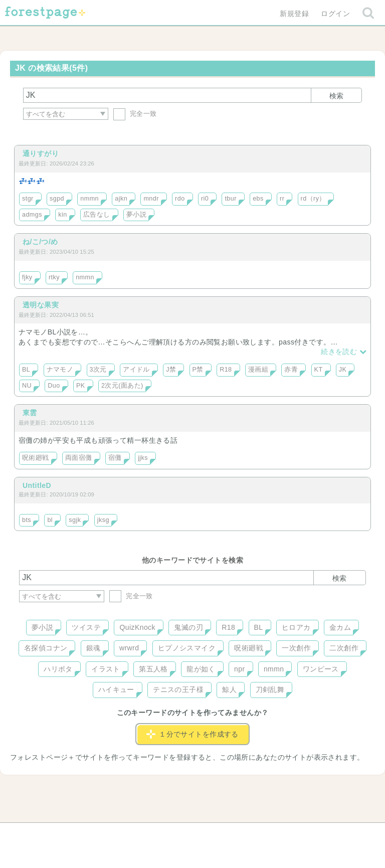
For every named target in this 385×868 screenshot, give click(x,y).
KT (319, 370)
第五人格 (153, 669)
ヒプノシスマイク (187, 648)
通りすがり (41, 153)
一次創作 (296, 648)
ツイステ (86, 627)
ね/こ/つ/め (40, 242)
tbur (230, 199)
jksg (103, 520)
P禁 (198, 370)
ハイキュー (116, 689)
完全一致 (135, 114)
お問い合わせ (120, 834)
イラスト (106, 669)
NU (27, 386)
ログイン (335, 14)
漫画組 (258, 370)
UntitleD (37, 485)
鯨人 (229, 689)
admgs (32, 215)
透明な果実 (41, 305)
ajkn (121, 199)
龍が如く (201, 669)
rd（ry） (313, 199)
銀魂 (93, 648)
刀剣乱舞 (270, 689)
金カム (340, 627)
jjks (143, 458)
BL (26, 370)
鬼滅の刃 (188, 627)
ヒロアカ (296, 627)
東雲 (30, 413)
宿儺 (115, 458)
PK (81, 386)
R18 (226, 370)
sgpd (57, 199)
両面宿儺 (79, 458)
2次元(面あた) (122, 386)
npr (240, 669)
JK (343, 370)
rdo (180, 199)
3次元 (98, 370)
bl (50, 520)
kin (62, 215)
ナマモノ (60, 370)
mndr (151, 199)
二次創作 (344, 648)
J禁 (171, 370)
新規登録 (294, 14)
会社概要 (231, 834)
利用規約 (178, 834)
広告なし (97, 215)
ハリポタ (58, 669)
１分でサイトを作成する (192, 734)
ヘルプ (64, 834)
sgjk (75, 520)
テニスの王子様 (178, 689)
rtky (54, 277)
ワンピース (321, 669)
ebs (258, 199)
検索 (336, 96)
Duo (54, 386)
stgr (28, 199)
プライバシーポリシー (301, 834)
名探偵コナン (46, 648)
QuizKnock (137, 627)
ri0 (205, 199)
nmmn (89, 199)
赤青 (291, 370)
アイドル (136, 370)
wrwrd (129, 648)
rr (282, 199)
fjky (27, 277)
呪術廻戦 (36, 458)
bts (27, 520)
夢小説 (136, 215)
